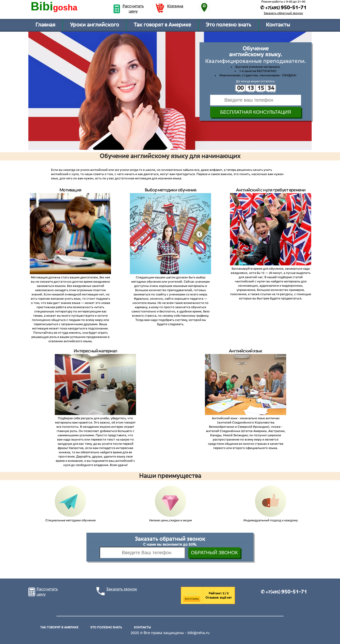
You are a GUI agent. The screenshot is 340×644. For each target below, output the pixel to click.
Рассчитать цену (133, 9)
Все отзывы (192, 599)
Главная (45, 25)
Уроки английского (94, 25)
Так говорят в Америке (162, 25)
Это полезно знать (228, 25)
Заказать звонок (122, 589)
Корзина (175, 6)
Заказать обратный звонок (283, 13)
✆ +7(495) (284, 592)
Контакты (278, 25)
